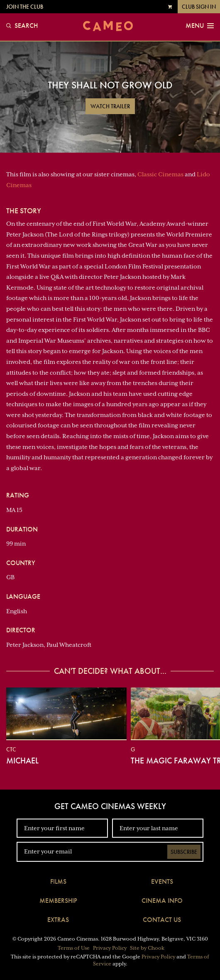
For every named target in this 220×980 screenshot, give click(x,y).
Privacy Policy (110, 948)
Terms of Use (74, 948)
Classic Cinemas (160, 174)
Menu (200, 26)
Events (162, 881)
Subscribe (184, 852)
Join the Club (25, 7)
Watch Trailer (110, 106)
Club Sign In (199, 7)
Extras (58, 920)
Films (58, 881)
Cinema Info (162, 901)
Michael (22, 761)
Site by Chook (147, 948)
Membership (58, 901)
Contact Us (162, 920)
